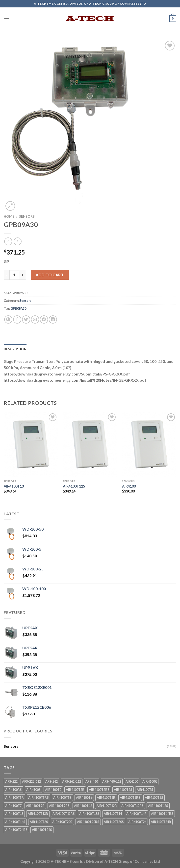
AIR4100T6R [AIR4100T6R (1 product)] (106, 798)
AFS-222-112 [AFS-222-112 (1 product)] (31, 781)
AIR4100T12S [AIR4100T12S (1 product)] (158, 806)
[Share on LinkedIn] (53, 319)
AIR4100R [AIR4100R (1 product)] (150, 781)
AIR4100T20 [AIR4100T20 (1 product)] (39, 822)
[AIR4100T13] (31, 445)
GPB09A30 (18, 308)
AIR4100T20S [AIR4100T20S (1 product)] (114, 822)
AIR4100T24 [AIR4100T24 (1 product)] (137, 822)
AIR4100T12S (74, 486)
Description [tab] (15, 349)
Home (9, 216)
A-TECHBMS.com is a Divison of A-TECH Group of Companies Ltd (105, 861)
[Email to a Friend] (35, 319)
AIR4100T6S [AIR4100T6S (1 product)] (154, 798)
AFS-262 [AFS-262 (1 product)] (51, 781)
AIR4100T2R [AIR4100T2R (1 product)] (75, 790)
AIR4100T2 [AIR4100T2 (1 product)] (53, 790)
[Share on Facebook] (17, 319)
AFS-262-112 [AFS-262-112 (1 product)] (72, 781)
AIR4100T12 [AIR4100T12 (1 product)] (83, 806)
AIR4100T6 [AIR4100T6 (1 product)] (84, 798)
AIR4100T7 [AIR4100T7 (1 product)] (13, 806)
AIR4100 (129, 486)
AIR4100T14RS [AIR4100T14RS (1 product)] (162, 814)
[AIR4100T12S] (90, 445)
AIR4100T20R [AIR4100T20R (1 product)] (62, 822)
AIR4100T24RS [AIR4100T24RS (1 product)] (16, 830)
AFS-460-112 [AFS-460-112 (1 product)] (112, 781)
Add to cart (50, 275)
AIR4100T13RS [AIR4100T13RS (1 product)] (64, 814)
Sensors (27, 216)
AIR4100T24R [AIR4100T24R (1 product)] (161, 822)
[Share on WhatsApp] (8, 319)
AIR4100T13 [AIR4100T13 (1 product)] (14, 814)
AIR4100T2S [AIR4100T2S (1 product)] (123, 790)
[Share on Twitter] (26, 319)
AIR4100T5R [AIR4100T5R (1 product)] (14, 798)
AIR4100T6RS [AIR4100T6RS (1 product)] (130, 798)
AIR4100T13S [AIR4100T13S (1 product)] (89, 814)
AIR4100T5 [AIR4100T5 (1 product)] (145, 790)
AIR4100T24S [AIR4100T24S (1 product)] (42, 830)
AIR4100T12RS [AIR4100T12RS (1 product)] (132, 806)
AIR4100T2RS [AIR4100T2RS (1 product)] (99, 790)
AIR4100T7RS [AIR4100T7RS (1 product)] (59, 806)
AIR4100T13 (14, 486)
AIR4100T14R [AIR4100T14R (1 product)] (136, 814)
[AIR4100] (149, 445)
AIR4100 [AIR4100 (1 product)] (132, 781)
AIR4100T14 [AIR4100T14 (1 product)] (113, 814)
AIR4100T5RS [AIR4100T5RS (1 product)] (39, 798)
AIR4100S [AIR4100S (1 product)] (33, 790)
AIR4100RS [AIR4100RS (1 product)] (13, 790)
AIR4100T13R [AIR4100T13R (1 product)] (38, 814)
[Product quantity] (14, 275)
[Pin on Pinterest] (44, 319)
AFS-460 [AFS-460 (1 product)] (92, 781)
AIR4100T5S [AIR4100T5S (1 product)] (62, 798)
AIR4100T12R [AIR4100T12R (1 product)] (107, 806)
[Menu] (7, 18)
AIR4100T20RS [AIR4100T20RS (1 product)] (88, 822)
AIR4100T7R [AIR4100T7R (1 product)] (35, 806)
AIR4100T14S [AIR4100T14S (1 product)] (15, 822)
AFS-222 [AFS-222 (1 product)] (11, 781)
